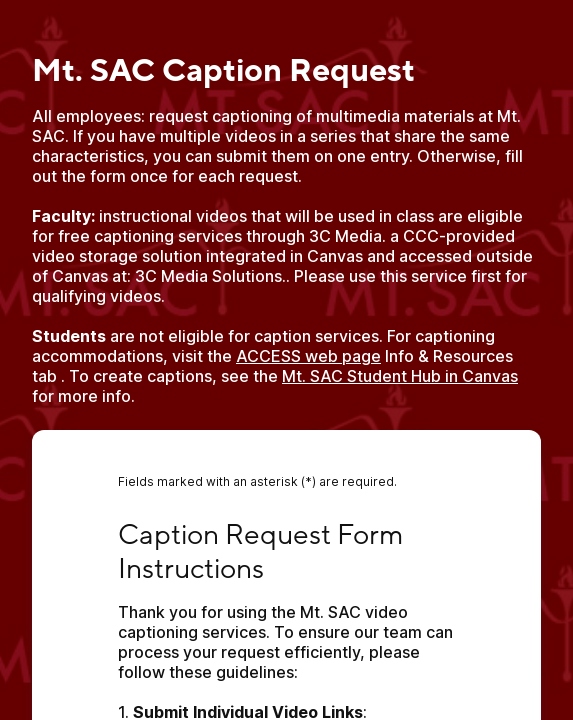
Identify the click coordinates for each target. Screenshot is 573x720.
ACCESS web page (308, 356)
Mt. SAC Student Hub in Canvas (400, 376)
